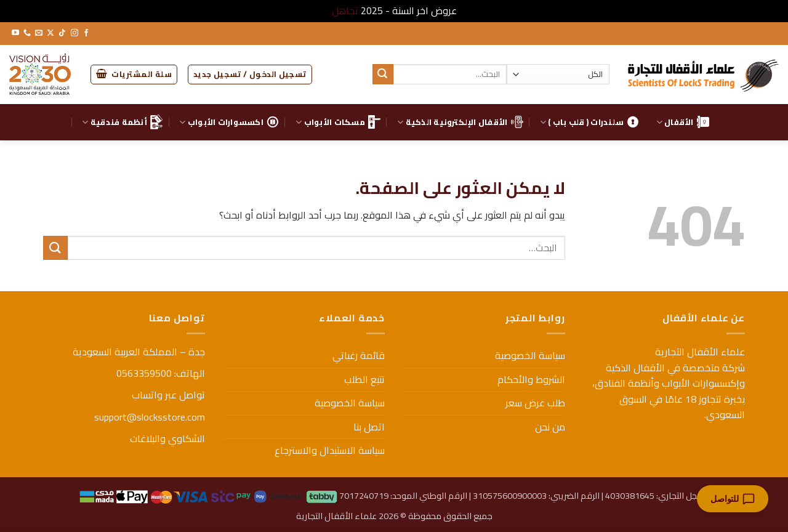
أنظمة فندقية (122, 122)
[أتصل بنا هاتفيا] (27, 33)
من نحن (550, 427)
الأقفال (683, 122)
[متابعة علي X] (50, 33)
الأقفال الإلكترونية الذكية (460, 122)
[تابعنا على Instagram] (74, 33)
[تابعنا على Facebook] (86, 33)
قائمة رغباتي (359, 355)
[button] (250, 75)
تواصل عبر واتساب (168, 395)
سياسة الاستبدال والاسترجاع (330, 450)
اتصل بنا (369, 427)
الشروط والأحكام (531, 379)
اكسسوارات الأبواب (229, 122)
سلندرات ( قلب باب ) (589, 122)
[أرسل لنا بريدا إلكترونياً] (39, 33)
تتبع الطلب (364, 379)
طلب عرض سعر (535, 403)
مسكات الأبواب (338, 122)
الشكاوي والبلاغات (167, 438)
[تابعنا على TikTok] (62, 33)
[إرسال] (383, 75)
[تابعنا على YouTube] (15, 33)
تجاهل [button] (345, 10)
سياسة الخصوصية (530, 355)
